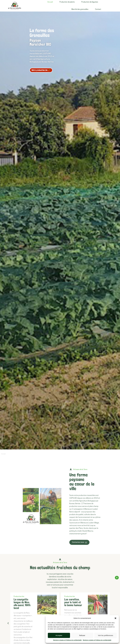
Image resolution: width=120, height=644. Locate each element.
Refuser (82, 635)
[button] (115, 618)
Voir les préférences (105, 635)
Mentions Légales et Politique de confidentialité (67, 640)
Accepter (59, 635)
